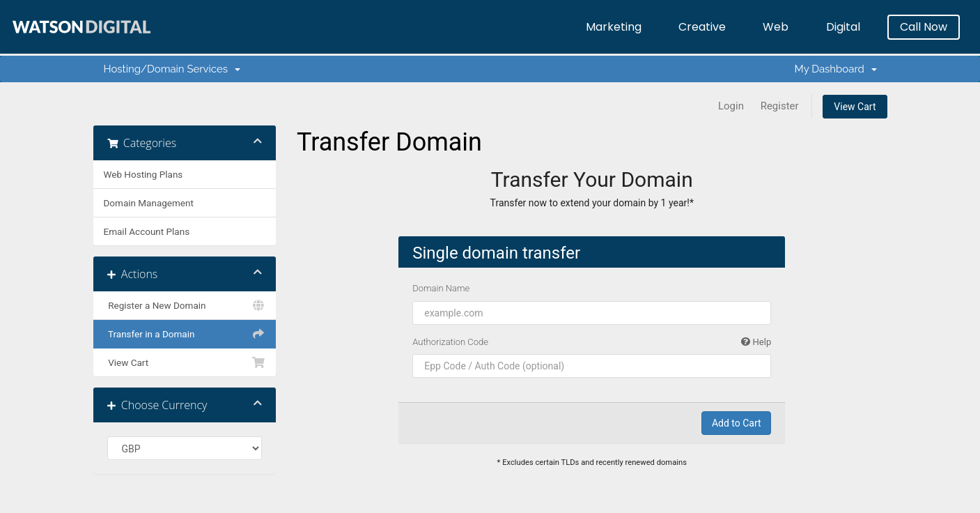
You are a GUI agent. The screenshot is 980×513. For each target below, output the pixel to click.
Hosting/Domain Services (172, 69)
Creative (702, 27)
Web (776, 27)
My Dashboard (836, 69)
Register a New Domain (185, 305)
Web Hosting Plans (143, 174)
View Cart (855, 107)
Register (780, 106)
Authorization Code (592, 342)
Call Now (924, 27)
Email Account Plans (147, 231)
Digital (843, 27)
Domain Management (149, 203)
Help (756, 342)
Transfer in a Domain (185, 334)
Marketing (614, 27)
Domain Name (441, 288)
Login (731, 106)
